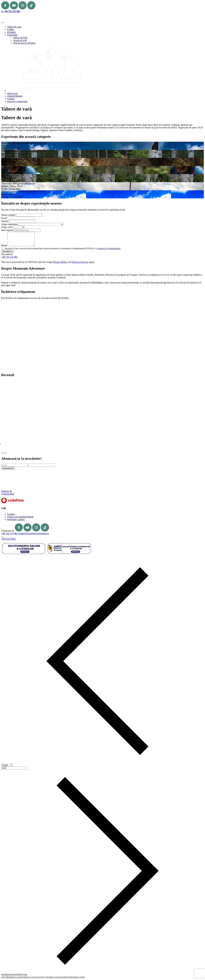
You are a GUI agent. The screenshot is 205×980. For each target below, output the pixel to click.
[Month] (7, 765)
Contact (11, 99)
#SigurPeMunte (15, 96)
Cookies (11, 514)
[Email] (14, 465)
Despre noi (12, 93)
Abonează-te (8, 468)
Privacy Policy (60, 262)
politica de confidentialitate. (109, 249)
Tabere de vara (14, 27)
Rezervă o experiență (17, 101)
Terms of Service (80, 262)
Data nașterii (7, 230)
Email (4, 218)
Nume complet (8, 215)
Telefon (5, 221)
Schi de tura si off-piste (24, 43)
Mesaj (4, 245)
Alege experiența (9, 224)
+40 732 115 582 (9, 257)
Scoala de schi (20, 40)
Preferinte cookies (16, 519)
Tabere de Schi (20, 38)
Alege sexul (7, 227)
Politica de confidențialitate (20, 517)
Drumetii (12, 32)
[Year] (14, 768)
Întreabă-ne (7, 251)
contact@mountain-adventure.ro (33, 533)
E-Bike (11, 29)
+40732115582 (8, 539)
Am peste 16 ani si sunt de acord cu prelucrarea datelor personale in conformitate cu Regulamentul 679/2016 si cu (63, 249)
